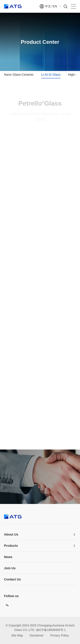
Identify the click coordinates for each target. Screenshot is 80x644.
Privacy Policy (60, 635)
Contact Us (12, 579)
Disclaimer (37, 635)
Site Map (17, 635)
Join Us (10, 568)
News (8, 557)
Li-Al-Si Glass (51, 75)
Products (11, 546)
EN (55, 6)
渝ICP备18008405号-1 (51, 630)
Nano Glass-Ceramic (19, 75)
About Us (11, 534)
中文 (48, 6)
